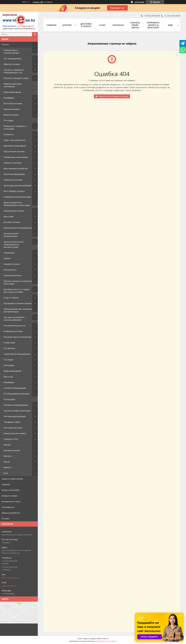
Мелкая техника (11, 115)
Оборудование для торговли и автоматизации (18, 310)
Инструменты (10, 270)
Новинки (6, 484)
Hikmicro (7, 467)
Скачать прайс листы (135, 25)
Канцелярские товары (14, 211)
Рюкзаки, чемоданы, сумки (16, 78)
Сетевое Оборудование (15, 388)
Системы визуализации (15, 416)
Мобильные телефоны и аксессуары (15, 127)
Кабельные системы (13, 180)
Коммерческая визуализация (17, 197)
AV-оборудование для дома (16, 394)
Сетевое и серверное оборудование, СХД (14, 71)
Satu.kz (105, 639)
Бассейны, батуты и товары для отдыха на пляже (17, 291)
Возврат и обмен (10, 496)
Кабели (7, 258)
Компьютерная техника (15, 433)
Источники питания (13, 103)
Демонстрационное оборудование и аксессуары (17, 204)
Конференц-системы (13, 331)
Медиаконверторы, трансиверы (13, 85)
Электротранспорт (12, 275)
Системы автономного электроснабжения (14, 319)
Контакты (118, 25)
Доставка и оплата (86, 25)
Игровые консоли (12, 450)
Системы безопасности (14, 326)
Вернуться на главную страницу (113, 96)
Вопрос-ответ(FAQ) (10, 490)
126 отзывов (139, 2)
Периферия (9, 98)
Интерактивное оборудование (11, 235)
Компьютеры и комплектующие (11, 51)
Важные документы (11, 513)
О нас (102, 25)
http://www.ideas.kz (11, 578)
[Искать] (35, 34)
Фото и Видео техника (14, 191)
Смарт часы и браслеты (15, 140)
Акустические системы (14, 151)
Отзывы (6, 518)
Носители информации (14, 174)
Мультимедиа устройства (16, 168)
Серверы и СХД (11, 439)
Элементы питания (13, 163)
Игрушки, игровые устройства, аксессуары (18, 282)
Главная (51, 25)
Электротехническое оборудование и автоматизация (14, 244)
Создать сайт (38, 2)
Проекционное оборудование (18, 228)
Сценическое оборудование (17, 354)
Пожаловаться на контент (106, 641)
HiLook (7, 462)
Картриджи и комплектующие (18, 303)
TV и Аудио (9, 120)
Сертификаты (8, 507)
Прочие (7, 445)
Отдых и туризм (11, 298)
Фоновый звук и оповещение (17, 337)
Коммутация (9, 343)
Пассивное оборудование (16, 405)
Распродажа (9, 399)
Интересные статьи (11, 501)
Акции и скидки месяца (12, 479)
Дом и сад (8, 377)
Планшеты (9, 134)
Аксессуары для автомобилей (17, 185)
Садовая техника (12, 264)
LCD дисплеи (9, 348)
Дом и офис (9, 216)
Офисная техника (12, 64)
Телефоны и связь (12, 422)
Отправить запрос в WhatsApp (153, 25)
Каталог (5, 45)
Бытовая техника (12, 222)
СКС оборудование (12, 58)
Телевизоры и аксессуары (16, 157)
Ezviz (6, 473)
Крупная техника (12, 109)
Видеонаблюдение (12, 92)
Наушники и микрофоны (15, 146)
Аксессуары (9, 365)
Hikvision (8, 456)
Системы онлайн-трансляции (17, 411)
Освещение (9, 253)
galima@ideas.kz (9, 586)
